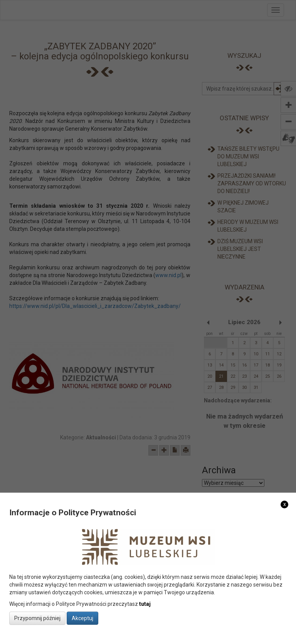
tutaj (145, 604)
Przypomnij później (37, 618)
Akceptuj (82, 618)
